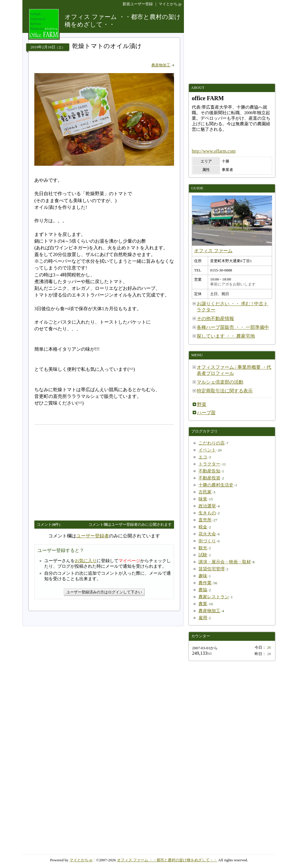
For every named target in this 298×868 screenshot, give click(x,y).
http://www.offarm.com (214, 151)
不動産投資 (209, 478)
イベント (207, 450)
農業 (203, 604)
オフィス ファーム (213, 251)
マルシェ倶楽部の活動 (220, 382)
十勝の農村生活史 (216, 485)
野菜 (202, 404)
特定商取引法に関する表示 (225, 391)
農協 (203, 590)
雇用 (203, 618)
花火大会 (207, 534)
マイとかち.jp (170, 4)
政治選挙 (207, 506)
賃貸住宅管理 (212, 569)
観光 (203, 548)
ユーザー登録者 (93, 536)
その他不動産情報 (215, 319)
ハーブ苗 (206, 413)
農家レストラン (214, 597)
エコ (203, 457)
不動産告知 (209, 471)
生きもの (207, 513)
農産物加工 (161, 65)
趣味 (203, 576)
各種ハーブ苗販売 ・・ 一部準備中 (233, 327)
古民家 (205, 492)
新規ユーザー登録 (138, 4)
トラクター (209, 464)
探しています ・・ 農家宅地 (226, 336)
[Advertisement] (83, 470)
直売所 (205, 520)
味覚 (203, 499)
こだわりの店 (212, 443)
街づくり (207, 541)
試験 (203, 555)
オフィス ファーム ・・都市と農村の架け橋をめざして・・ (167, 860)
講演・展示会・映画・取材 (225, 562)
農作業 (205, 583)
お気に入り (86, 561)
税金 (203, 527)
